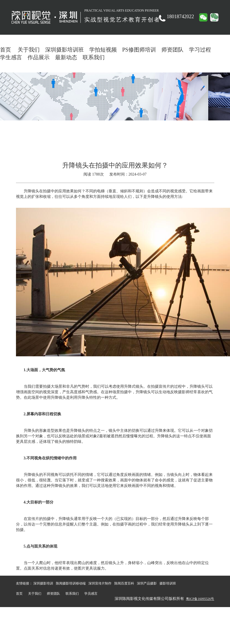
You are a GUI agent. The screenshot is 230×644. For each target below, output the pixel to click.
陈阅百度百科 (124, 583)
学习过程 (200, 50)
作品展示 (39, 57)
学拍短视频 (103, 50)
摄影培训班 (168, 583)
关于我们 (29, 50)
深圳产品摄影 (147, 583)
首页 (6, 50)
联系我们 (94, 57)
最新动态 (66, 57)
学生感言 (11, 57)
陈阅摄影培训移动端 (71, 583)
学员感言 (91, 594)
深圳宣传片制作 (100, 583)
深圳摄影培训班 (64, 50)
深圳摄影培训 (43, 583)
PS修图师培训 (139, 50)
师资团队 (172, 50)
